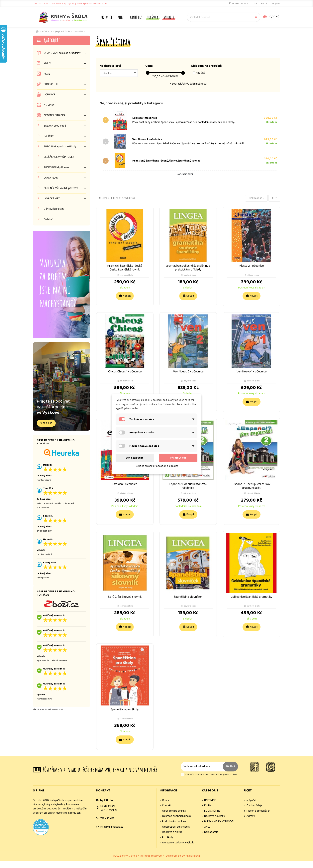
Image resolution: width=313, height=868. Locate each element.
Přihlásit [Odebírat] (230, 766)
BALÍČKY (49, 136)
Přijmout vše (178, 458)
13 (274, 198)
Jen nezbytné (135, 458)
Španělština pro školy (125, 709)
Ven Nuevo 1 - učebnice (147, 139)
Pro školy (168, 838)
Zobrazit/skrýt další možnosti (189, 84)
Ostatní (48, 219)
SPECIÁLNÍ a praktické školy (60, 147)
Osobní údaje (254, 806)
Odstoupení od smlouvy (176, 827)
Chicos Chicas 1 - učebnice (125, 372)
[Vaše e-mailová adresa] (202, 767)
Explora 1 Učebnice (145, 118)
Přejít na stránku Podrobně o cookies (157, 466)
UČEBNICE (50, 95)
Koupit (125, 296)
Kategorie (52, 40)
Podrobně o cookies (174, 822)
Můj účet (276, 4)
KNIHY (47, 63)
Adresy (251, 816)
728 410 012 (107, 818)
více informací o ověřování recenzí (48, 709)
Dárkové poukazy (54, 209)
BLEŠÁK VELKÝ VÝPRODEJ (59, 157)
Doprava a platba (172, 832)
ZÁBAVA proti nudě (55, 126)
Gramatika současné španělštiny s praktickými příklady (188, 268)
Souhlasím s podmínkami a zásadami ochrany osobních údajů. (211, 775)
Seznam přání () (239, 4)
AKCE (47, 74)
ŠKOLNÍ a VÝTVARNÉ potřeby (61, 188)
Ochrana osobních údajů (176, 816)
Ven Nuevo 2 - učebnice (188, 372)
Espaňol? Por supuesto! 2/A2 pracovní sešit (252, 486)
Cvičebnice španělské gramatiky (252, 597)
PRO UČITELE (51, 84)
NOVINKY (49, 105)
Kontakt (265, 4)
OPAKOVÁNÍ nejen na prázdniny (62, 53)
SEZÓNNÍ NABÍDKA (55, 115)
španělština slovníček (188, 597)
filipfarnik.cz (193, 856)
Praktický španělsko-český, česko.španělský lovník (166, 161)
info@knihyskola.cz (112, 827)
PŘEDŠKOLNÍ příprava (57, 167)
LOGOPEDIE (51, 178)
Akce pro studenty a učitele (178, 843)
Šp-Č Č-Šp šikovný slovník (125, 597)
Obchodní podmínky (174, 811)
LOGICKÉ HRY (52, 199)
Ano (200, 73)
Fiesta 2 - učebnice (252, 266)
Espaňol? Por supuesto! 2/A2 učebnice (188, 486)
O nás (255, 4)
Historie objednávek (258, 811)
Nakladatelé (211, 832)
